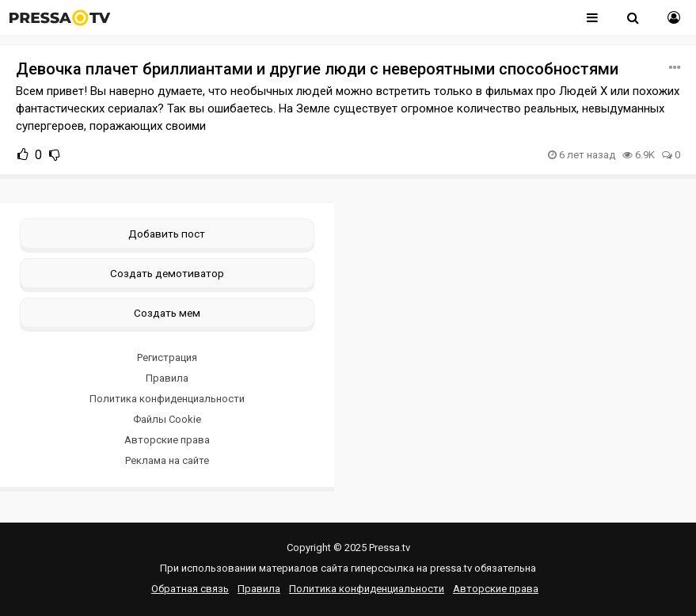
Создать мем (167, 313)
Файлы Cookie (167, 419)
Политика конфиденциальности (167, 399)
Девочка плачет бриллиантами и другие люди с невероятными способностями (317, 69)
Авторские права (167, 440)
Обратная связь (190, 589)
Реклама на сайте (167, 460)
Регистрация (167, 357)
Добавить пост (167, 234)
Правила (167, 378)
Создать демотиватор (167, 273)
